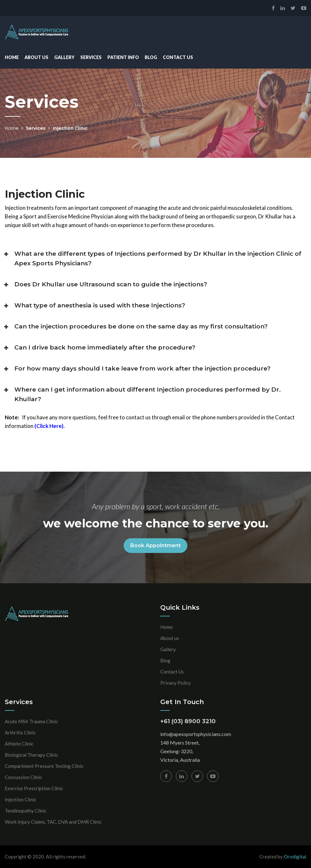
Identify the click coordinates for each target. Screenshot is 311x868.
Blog (151, 57)
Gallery (64, 57)
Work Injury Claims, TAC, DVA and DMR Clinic (53, 822)
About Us (36, 57)
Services (91, 57)
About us (170, 638)
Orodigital (295, 857)
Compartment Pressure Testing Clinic (44, 766)
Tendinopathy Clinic (26, 811)
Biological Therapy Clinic (31, 755)
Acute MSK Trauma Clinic (31, 721)
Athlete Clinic (19, 744)
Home (12, 57)
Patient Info (123, 57)
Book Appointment (155, 545)
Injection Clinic (21, 799)
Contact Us (178, 57)
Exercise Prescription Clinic (34, 788)
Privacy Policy (176, 683)
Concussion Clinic (23, 777)
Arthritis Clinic (20, 732)
